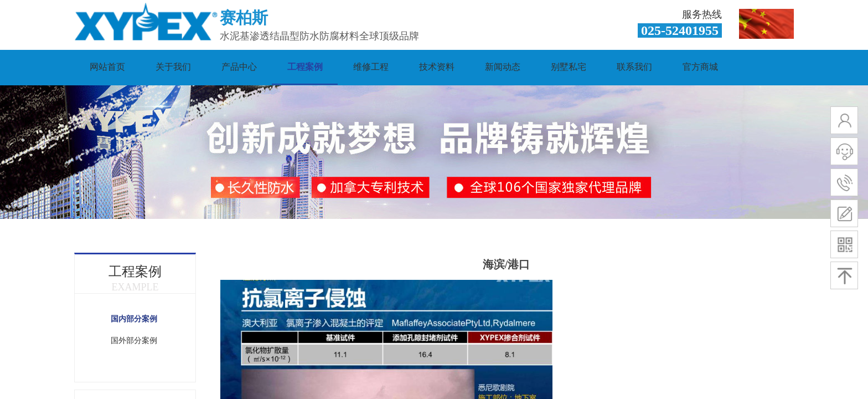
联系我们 (634, 67)
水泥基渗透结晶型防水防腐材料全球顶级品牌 (319, 36)
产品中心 (239, 67)
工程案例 (305, 67)
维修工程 (371, 67)
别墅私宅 (569, 67)
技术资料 (437, 67)
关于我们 (173, 67)
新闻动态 (503, 67)
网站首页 (107, 67)
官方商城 (700, 67)
